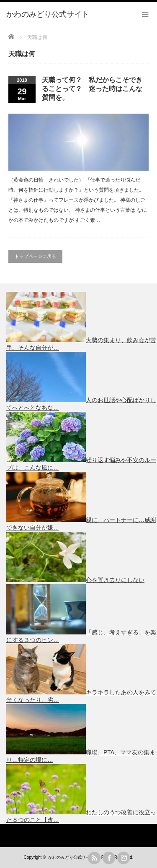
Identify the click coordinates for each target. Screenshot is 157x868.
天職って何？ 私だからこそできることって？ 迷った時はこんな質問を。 (92, 89)
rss (94, 858)
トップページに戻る (35, 256)
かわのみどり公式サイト (71, 857)
